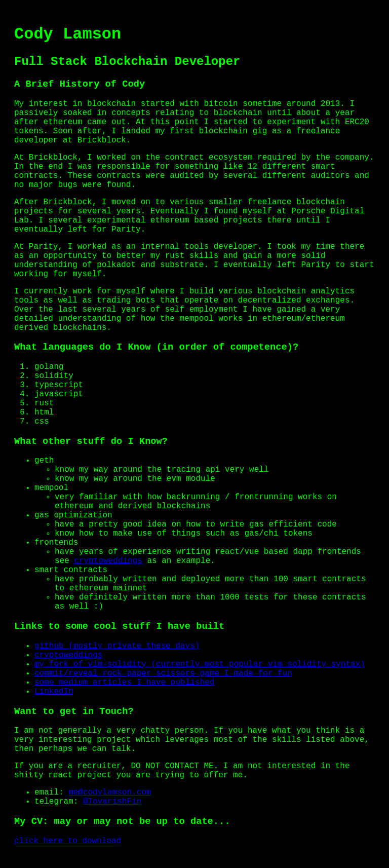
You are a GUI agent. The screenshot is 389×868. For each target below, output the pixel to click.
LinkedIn (54, 692)
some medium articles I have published (124, 683)
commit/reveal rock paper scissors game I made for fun (163, 673)
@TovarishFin (112, 802)
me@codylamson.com (110, 792)
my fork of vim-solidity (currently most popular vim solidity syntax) (200, 664)
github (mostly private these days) (117, 646)
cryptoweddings (108, 561)
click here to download (68, 841)
